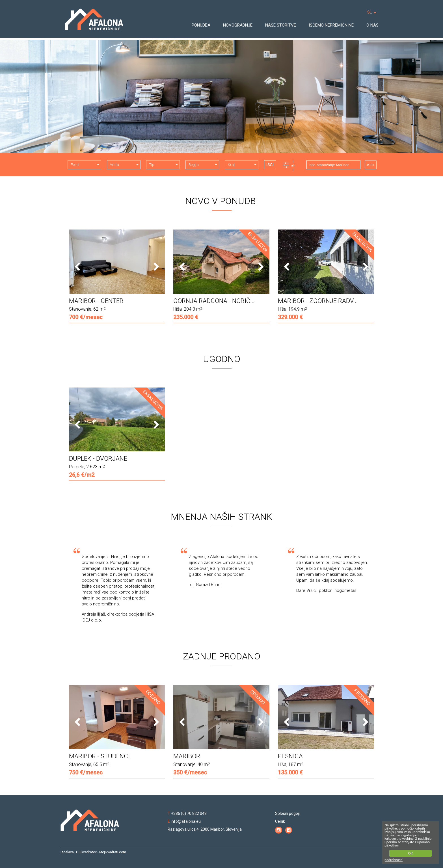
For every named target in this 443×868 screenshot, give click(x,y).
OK (410, 853)
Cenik (280, 821)
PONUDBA (201, 25)
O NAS (372, 25)
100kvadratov (86, 852)
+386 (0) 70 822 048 (189, 813)
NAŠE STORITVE (281, 25)
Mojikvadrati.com (113, 852)
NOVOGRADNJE (238, 25)
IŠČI (270, 165)
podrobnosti (394, 860)
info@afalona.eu (186, 821)
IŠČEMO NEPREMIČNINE (331, 25)
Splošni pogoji (287, 813)
